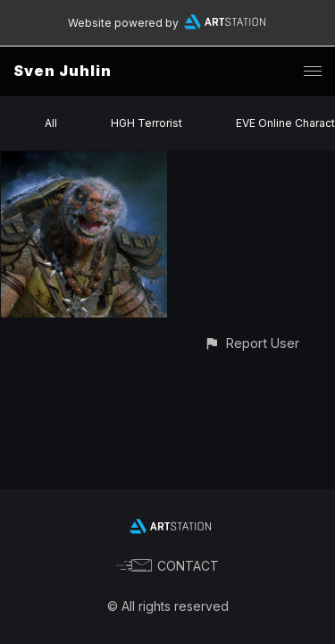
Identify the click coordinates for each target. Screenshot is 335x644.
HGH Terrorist (147, 123)
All (51, 123)
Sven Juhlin (63, 71)
